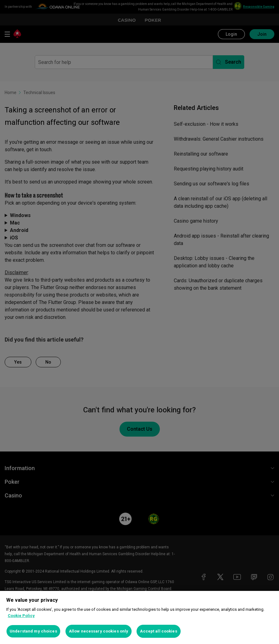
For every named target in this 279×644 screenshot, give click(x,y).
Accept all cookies (158, 631)
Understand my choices (33, 631)
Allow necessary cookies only (99, 631)
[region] (139, 617)
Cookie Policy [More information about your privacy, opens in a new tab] (21, 616)
